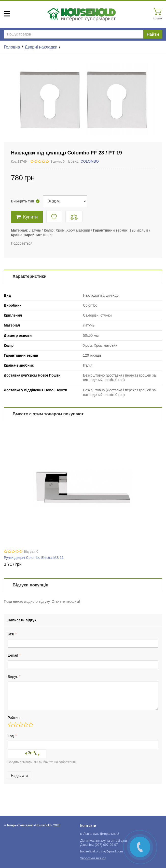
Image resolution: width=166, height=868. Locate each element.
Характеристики (30, 276)
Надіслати (19, 776)
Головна (12, 47)
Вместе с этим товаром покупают (48, 414)
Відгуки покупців (31, 585)
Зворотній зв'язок (93, 858)
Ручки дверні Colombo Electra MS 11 (34, 558)
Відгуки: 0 (58, 162)
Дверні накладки (41, 47)
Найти (153, 34)
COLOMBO (90, 161)
